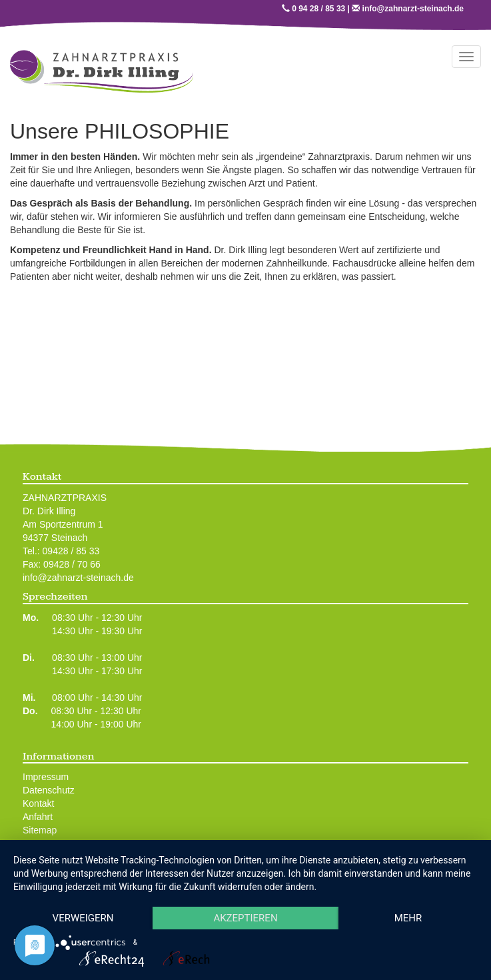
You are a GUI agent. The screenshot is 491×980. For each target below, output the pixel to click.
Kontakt (38, 803)
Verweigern (83, 918)
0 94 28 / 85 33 (318, 9)
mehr (408, 918)
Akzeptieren (245, 918)
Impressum (46, 777)
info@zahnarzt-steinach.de (413, 9)
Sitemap (40, 830)
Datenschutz (49, 790)
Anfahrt (38, 817)
